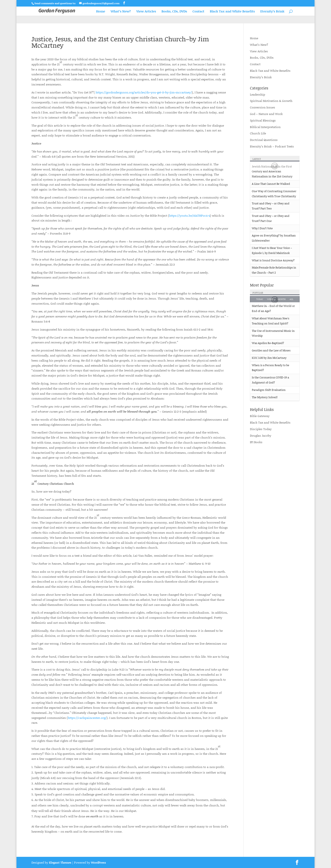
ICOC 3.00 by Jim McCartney (269, 358)
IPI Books (256, 442)
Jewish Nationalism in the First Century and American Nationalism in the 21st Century (272, 171)
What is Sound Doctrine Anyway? (273, 260)
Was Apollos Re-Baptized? (268, 343)
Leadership (258, 94)
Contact (198, 11)
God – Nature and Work (266, 114)
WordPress (98, 862)
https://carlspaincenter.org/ (87, 718)
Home (101, 11)
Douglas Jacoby (261, 435)
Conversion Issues (262, 107)
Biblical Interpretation (265, 127)
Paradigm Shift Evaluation (269, 390)
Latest (257, 159)
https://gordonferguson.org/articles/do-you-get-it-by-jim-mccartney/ (144, 92)
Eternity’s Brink (272, 11)
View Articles (146, 11)
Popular (258, 293)
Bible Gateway (260, 416)
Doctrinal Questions (264, 140)
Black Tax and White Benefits (232, 11)
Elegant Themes (60, 862)
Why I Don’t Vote (262, 228)
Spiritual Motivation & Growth (271, 101)
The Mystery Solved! (265, 397)
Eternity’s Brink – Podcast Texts (272, 146)
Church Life (258, 133)
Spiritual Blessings (263, 120)
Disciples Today (261, 429)
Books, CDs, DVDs (174, 11)
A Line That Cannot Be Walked (271, 184)
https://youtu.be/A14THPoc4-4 (190, 215)
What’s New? (121, 11)
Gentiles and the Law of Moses (271, 350)
